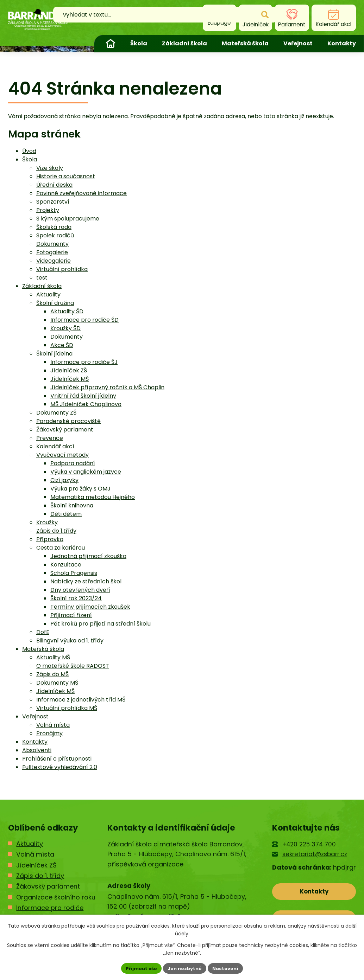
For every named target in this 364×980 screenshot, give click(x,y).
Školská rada (54, 227)
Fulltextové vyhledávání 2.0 (60, 767)
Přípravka (50, 539)
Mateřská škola (245, 43)
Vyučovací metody (62, 455)
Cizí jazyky (64, 480)
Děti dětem (66, 514)
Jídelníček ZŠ (69, 370)
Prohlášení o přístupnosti (57, 759)
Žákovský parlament (65, 430)
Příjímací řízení (71, 615)
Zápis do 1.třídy (56, 531)
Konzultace (66, 565)
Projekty (48, 210)
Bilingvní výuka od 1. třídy (70, 640)
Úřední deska (54, 185)
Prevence (50, 438)
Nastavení (228, 968)
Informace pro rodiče (50, 908)
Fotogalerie (52, 252)
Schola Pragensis (74, 573)
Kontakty (342, 43)
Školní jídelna (54, 354)
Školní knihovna (72, 505)
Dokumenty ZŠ (56, 413)
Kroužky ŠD (65, 328)
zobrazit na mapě (159, 906)
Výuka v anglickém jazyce (86, 472)
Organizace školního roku (56, 897)
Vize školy (50, 168)
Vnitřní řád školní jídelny (83, 396)
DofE (43, 632)
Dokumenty (52, 244)
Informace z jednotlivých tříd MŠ (81, 700)
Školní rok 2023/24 (76, 598)
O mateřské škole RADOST (73, 666)
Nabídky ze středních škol (86, 581)
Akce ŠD (62, 345)
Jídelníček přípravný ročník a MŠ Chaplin (107, 387)
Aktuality (48, 294)
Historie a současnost (66, 176)
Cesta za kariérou (61, 548)
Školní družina (55, 303)
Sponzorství (53, 202)
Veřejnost (298, 43)
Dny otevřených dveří (80, 590)
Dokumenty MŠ (57, 683)
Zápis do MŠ (52, 674)
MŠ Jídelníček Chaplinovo (86, 404)
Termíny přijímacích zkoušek (90, 607)
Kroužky (47, 522)
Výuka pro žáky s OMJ (80, 489)
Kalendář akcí (55, 446)
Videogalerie (54, 261)
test (42, 278)
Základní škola (184, 43)
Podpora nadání (73, 463)
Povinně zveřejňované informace (81, 193)
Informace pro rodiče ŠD (84, 320)
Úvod (111, 44)
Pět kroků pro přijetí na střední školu (101, 624)
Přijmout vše (138, 968)
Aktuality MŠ (53, 657)
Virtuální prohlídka (62, 269)
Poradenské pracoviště (68, 421)
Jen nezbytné (185, 968)
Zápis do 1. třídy (40, 876)
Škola (139, 43)
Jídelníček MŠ (70, 379)
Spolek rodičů (55, 235)
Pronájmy (49, 733)
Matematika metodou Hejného (93, 497)
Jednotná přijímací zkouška (88, 556)
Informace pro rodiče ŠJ (84, 362)
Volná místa (53, 725)
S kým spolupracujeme (68, 219)
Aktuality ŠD (67, 311)
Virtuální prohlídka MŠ (67, 708)
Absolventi (37, 750)
